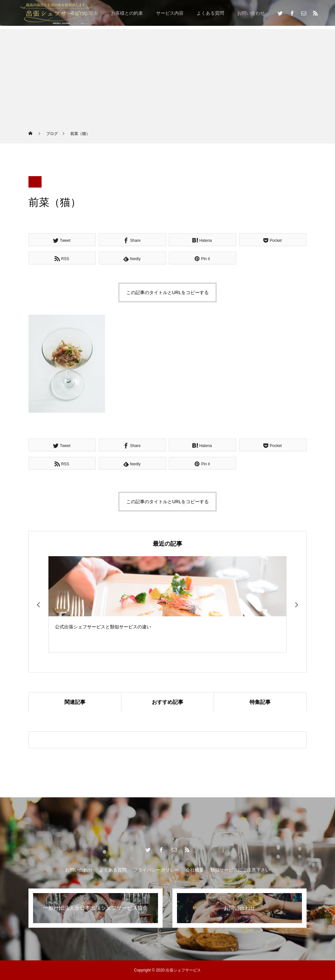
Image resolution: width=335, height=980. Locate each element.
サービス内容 (170, 13)
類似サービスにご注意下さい (240, 870)
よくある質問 (210, 13)
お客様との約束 (127, 13)
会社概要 (195, 870)
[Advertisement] (167, 75)
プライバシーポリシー (156, 870)
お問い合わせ (251, 13)
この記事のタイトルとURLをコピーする (167, 292)
